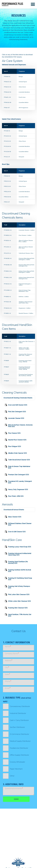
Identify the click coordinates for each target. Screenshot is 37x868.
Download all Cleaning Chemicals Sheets (18, 398)
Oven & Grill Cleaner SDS (15, 532)
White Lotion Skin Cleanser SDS (18, 601)
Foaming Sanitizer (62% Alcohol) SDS (18, 570)
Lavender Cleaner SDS (14, 418)
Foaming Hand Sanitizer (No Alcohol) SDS (16, 562)
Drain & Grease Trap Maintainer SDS (18, 467)
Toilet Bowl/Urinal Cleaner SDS (17, 460)
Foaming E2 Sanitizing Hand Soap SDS (18, 578)
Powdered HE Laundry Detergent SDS (18, 482)
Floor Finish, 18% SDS (14, 496)
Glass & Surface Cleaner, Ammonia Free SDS (19, 425)
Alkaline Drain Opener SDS (16, 453)
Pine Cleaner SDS (13, 433)
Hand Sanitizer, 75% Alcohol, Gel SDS (18, 615)
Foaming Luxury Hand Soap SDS (18, 547)
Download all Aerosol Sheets (14, 510)
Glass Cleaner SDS (13, 517)
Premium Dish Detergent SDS (17, 475)
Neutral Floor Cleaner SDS (16, 440)
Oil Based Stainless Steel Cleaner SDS (18, 524)
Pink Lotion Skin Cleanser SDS (17, 595)
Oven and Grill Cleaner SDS (16, 405)
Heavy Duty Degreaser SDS (16, 490)
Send (16, 799)
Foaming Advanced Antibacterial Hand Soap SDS (18, 554)
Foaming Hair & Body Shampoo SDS (17, 587)
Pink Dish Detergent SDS (15, 412)
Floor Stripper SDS (13, 447)
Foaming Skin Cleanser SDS (16, 608)
